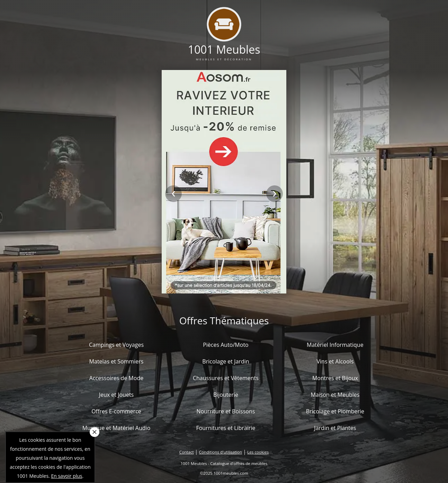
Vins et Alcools (335, 361)
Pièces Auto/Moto (226, 345)
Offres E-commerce (116, 411)
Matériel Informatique (335, 345)
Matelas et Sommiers (117, 361)
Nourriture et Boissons (226, 411)
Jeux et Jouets (117, 395)
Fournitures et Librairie (226, 428)
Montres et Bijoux (335, 378)
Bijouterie (226, 395)
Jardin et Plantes (335, 428)
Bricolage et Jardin (226, 361)
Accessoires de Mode (116, 378)
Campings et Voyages (116, 345)
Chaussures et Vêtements (226, 378)
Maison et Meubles (335, 395)
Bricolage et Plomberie (335, 411)
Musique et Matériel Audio (117, 428)
